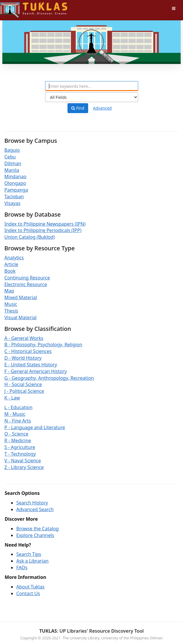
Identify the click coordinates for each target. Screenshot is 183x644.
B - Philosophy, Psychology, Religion (43, 345)
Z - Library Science (24, 467)
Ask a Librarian (32, 561)
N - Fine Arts (18, 421)
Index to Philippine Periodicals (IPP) (43, 230)
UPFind (15, 7)
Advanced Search (35, 509)
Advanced (102, 108)
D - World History (23, 358)
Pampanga (16, 190)
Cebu (10, 157)
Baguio (12, 150)
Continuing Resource (27, 278)
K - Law (12, 398)
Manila (12, 170)
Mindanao (15, 176)
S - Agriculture (20, 447)
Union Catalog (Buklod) (30, 237)
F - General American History (35, 371)
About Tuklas (30, 587)
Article (11, 264)
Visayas (12, 203)
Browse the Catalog (38, 529)
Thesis (11, 311)
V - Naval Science (23, 461)
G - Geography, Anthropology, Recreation (49, 378)
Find (78, 108)
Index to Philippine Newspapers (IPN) (45, 224)
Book (10, 271)
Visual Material (21, 317)
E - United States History (31, 365)
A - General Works (24, 338)
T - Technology (20, 454)
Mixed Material (21, 297)
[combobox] (92, 86)
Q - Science (16, 434)
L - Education (18, 407)
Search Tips (29, 554)
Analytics (14, 258)
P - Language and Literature (35, 427)
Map (9, 291)
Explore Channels (35, 535)
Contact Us (28, 593)
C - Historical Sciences (28, 351)
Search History (32, 503)
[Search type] (92, 97)
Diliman (13, 163)
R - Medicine (18, 440)
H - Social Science (23, 384)
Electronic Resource (26, 284)
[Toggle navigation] (174, 8)
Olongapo (15, 183)
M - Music (15, 414)
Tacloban (14, 197)
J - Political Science (24, 391)
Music (11, 304)
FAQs (22, 568)
